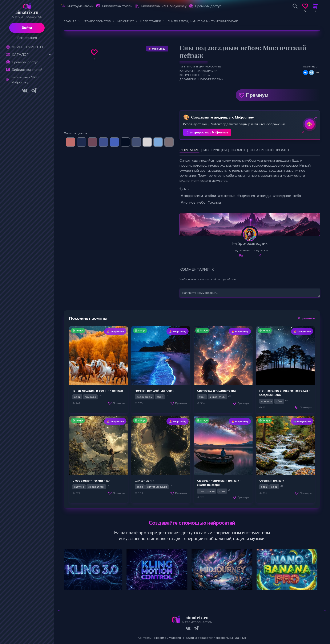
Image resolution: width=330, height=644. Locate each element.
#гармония (246, 196)
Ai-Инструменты (27, 47)
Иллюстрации (207, 71)
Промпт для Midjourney (204, 67)
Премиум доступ (25, 62)
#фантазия (226, 196)
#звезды (264, 196)
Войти (27, 28)
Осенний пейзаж (272, 481)
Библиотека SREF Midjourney (25, 80)
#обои (210, 196)
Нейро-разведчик (211, 79)
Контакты (145, 638)
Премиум (257, 95)
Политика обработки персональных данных (215, 638)
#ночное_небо (193, 202)
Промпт (238, 150)
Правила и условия (167, 638)
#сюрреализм (192, 196)
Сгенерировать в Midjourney (207, 132)
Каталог (20, 55)
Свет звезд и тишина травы (217, 391)
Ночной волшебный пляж (154, 391)
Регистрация (27, 38)
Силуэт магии (145, 481)
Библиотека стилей (27, 70)
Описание (189, 150)
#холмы (214, 202)
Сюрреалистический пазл (91, 481)
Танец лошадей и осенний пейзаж (98, 391)
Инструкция (215, 150)
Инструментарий (80, 6)
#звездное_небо (287, 196)
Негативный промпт (269, 150)
